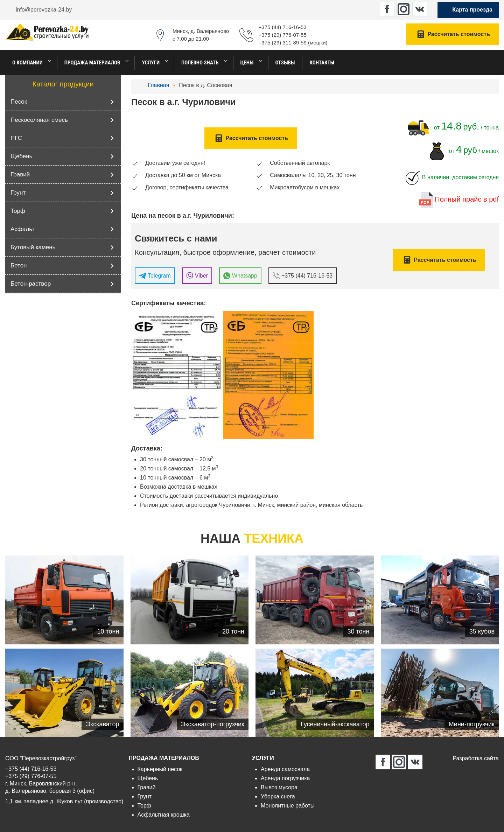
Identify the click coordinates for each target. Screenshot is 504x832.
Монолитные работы (288, 806)
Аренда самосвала (285, 769)
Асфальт (23, 229)
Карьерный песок (160, 769)
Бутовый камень (33, 247)
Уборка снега (278, 796)
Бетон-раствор (31, 284)
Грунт (18, 193)
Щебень (21, 156)
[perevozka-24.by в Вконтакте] (420, 9)
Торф (18, 211)
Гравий (20, 174)
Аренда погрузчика (285, 778)
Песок (19, 102)
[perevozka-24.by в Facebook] (387, 9)
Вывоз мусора (279, 787)
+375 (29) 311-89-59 (283, 43)
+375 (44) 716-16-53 (283, 27)
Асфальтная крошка (164, 815)
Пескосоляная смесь (39, 120)
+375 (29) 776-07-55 (283, 35)
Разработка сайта (476, 758)
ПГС (16, 138)
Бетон (19, 265)
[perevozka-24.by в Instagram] (404, 9)
